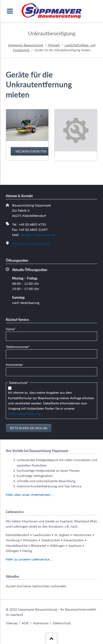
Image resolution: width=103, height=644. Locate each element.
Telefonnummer (18, 347)
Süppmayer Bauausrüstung (26, 45)
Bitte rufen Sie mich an (29, 428)
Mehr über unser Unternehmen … (30, 495)
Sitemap (12, 623)
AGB (25, 623)
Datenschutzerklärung (24, 414)
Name (13, 329)
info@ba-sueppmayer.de (38, 235)
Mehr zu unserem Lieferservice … (29, 559)
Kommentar (14, 365)
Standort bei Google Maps (31, 244)
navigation (10, 11)
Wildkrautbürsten (31, 151)
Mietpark (54, 45)
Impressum (41, 623)
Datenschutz (62, 623)
